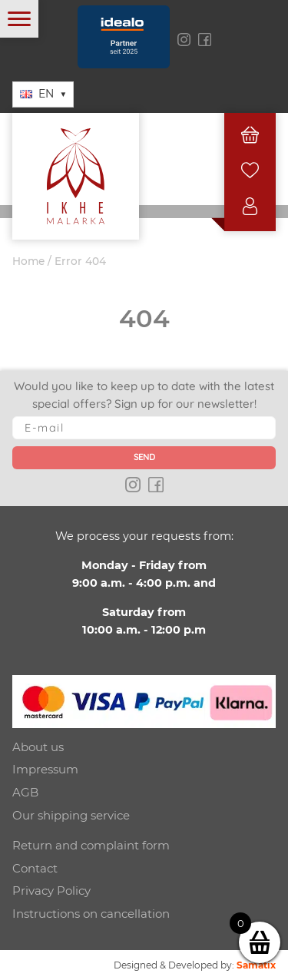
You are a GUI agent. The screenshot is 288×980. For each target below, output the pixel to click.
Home (28, 261)
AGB (25, 792)
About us (38, 747)
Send (144, 457)
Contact (35, 868)
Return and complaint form (91, 845)
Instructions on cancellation (91, 914)
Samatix (256, 965)
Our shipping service (71, 815)
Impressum (45, 769)
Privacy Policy (51, 891)
